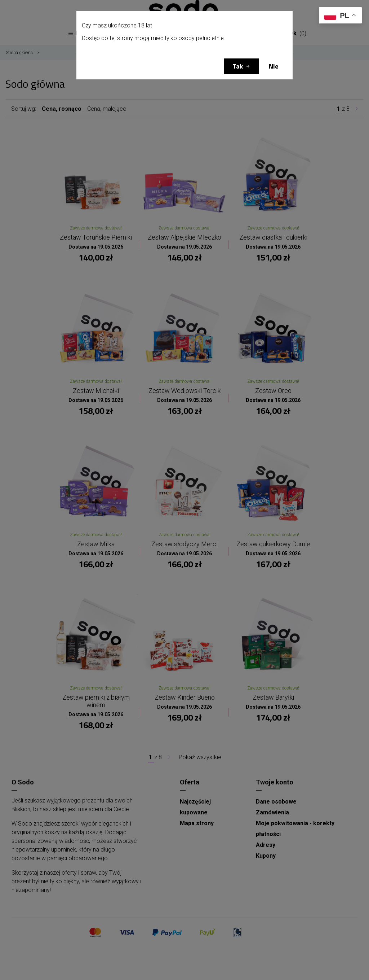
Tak (238, 66)
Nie (274, 66)
